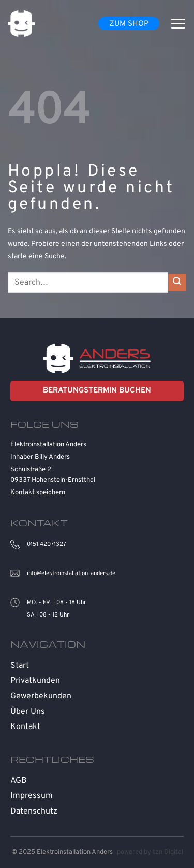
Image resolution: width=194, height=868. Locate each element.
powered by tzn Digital (150, 852)
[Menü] (178, 23)
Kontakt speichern (38, 493)
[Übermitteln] (177, 283)
